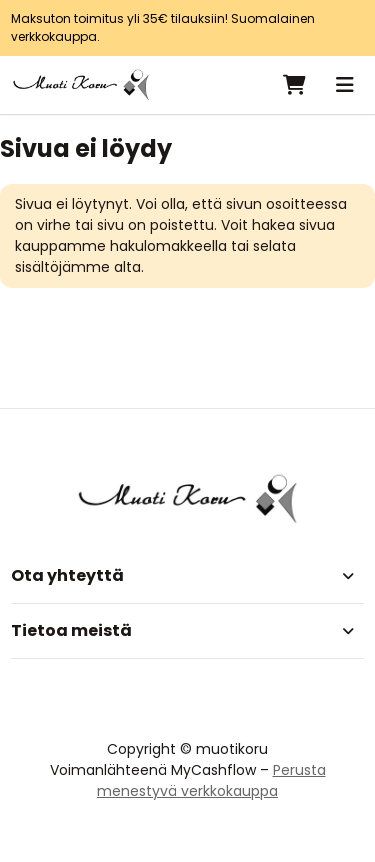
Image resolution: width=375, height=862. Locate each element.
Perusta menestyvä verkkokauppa (211, 780)
